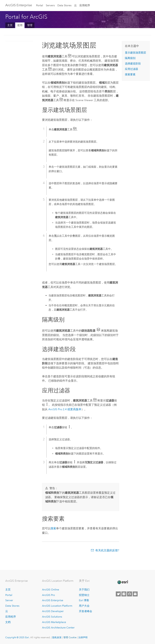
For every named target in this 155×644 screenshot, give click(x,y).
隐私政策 (57, 637)
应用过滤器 (132, 69)
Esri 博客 (84, 600)
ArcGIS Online (51, 590)
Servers (50, 5)
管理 (30, 25)
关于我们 (84, 590)
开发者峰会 (86, 611)
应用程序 (85, 5)
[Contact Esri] (135, 594)
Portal (40, 5)
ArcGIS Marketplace (54, 622)
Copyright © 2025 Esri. (17, 637)
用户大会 (84, 606)
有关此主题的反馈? (107, 550)
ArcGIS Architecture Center (58, 628)
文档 (8, 622)
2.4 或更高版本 (65, 409)
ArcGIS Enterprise (19, 5)
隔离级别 (130, 58)
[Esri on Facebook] (124, 594)
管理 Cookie (70, 637)
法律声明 (83, 637)
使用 (20, 25)
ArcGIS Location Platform (57, 606)
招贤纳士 (84, 595)
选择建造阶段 (133, 64)
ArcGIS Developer (53, 611)
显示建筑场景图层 (135, 53)
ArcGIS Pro (48, 595)
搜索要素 (130, 74)
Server (9, 600)
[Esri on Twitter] (118, 594)
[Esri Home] (123, 582)
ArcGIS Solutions (52, 617)
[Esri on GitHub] (130, 594)
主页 (10, 25)
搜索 (53, 528)
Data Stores (64, 5)
